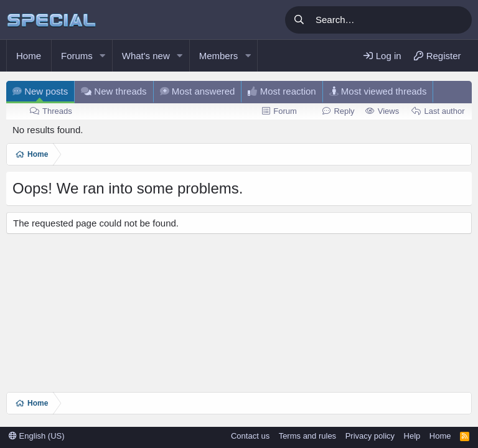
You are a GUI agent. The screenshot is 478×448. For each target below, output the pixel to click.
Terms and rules (307, 436)
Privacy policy (370, 436)
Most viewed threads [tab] (378, 91)
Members (219, 56)
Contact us (250, 436)
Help (412, 436)
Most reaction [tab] (282, 91)
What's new (146, 56)
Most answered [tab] (198, 91)
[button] (103, 56)
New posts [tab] (40, 91)
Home (29, 56)
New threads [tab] (114, 91)
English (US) (37, 436)
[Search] (391, 20)
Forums (77, 56)
